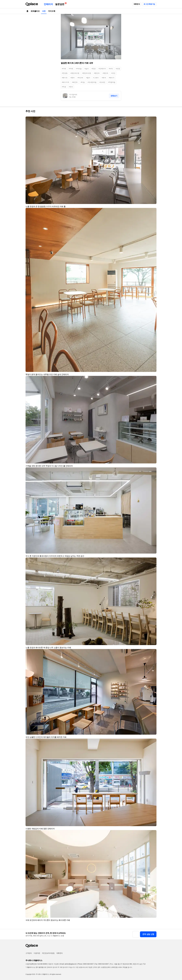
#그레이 (96, 78)
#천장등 (65, 73)
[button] (154, 119)
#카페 (64, 69)
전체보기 (114, 96)
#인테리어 (102, 69)
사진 (44, 11)
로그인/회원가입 (149, 4)
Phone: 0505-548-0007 (86, 964)
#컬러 (88, 78)
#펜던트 (97, 73)
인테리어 (48, 4)
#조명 (118, 69)
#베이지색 (65, 82)
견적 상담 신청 (148, 934)
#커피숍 (79, 69)
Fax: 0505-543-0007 (102, 964)
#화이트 (65, 78)
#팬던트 (105, 73)
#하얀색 (80, 78)
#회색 (104, 78)
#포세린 (102, 82)
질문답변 (60, 4)
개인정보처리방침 (48, 953)
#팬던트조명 (75, 73)
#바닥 (111, 69)
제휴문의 (137, 4)
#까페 (71, 69)
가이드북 (52, 11)
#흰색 (72, 78)
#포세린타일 (92, 82)
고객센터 (29, 953)
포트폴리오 (35, 11)
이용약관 (37, 953)
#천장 (94, 69)
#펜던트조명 (87, 73)
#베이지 (112, 78)
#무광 (64, 87)
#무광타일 (112, 82)
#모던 (113, 73)
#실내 (87, 69)
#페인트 (75, 82)
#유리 (71, 87)
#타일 (83, 82)
